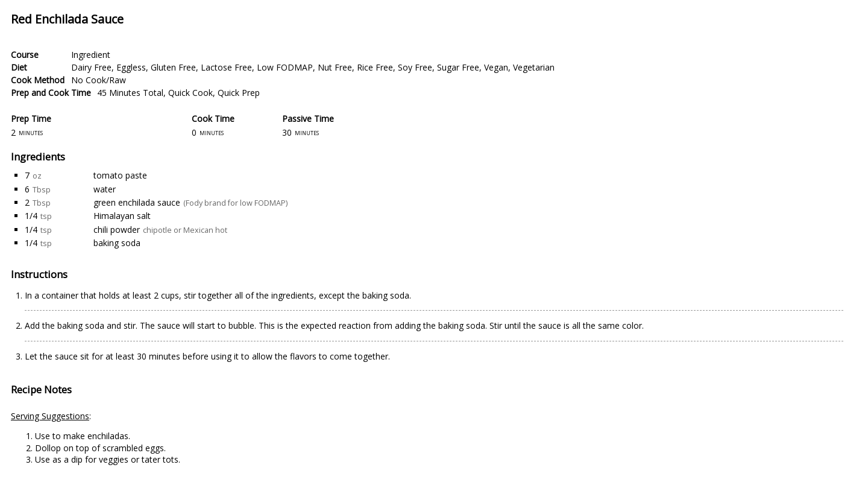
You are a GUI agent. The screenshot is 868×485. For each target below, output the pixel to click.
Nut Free (335, 67)
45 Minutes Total (130, 93)
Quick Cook (190, 93)
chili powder (117, 230)
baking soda (117, 243)
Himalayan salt (122, 216)
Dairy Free (91, 67)
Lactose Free (226, 67)
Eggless (131, 67)
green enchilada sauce (137, 202)
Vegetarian (534, 67)
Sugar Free (458, 67)
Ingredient (91, 55)
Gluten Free (173, 67)
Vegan (496, 67)
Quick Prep (239, 93)
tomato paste (120, 175)
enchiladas (108, 436)
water (105, 189)
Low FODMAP (285, 67)
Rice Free (375, 67)
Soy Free (415, 67)
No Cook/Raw (99, 80)
